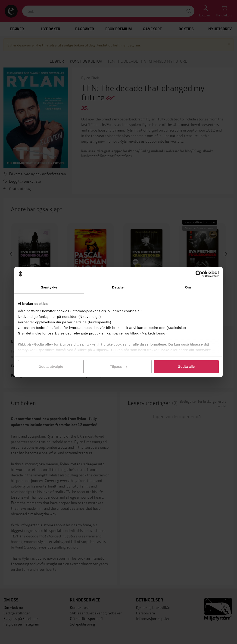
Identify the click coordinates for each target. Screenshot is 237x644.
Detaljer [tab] (118, 287)
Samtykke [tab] (49, 287)
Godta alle (186, 366)
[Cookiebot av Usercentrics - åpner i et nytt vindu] (199, 274)
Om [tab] (188, 287)
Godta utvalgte (51, 366)
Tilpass (119, 366)
